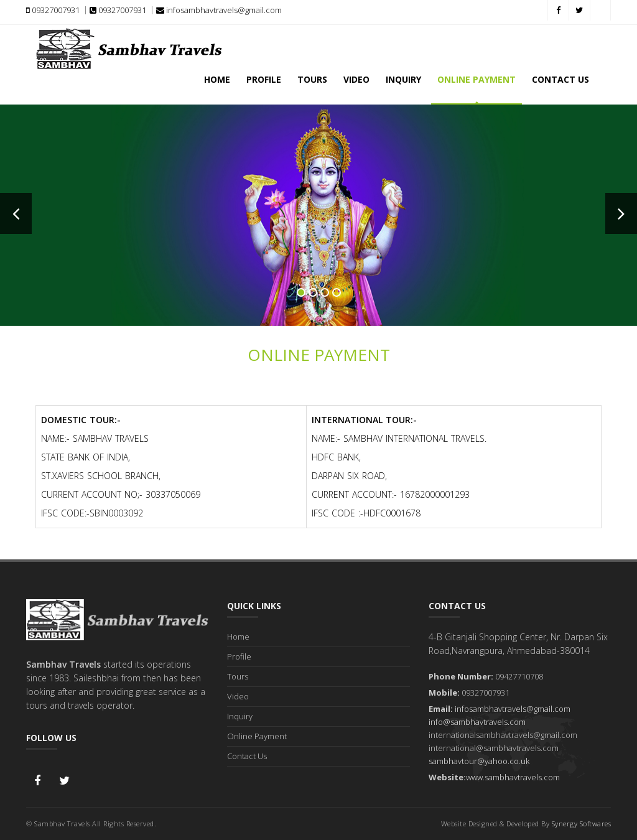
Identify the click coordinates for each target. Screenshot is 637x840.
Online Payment (477, 79)
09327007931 (53, 10)
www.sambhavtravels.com (513, 777)
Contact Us (560, 79)
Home (217, 79)
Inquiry (403, 79)
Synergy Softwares (582, 824)
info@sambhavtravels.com (477, 722)
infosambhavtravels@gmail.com (219, 10)
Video (356, 79)
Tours (312, 79)
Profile (264, 79)
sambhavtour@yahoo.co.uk (479, 761)
